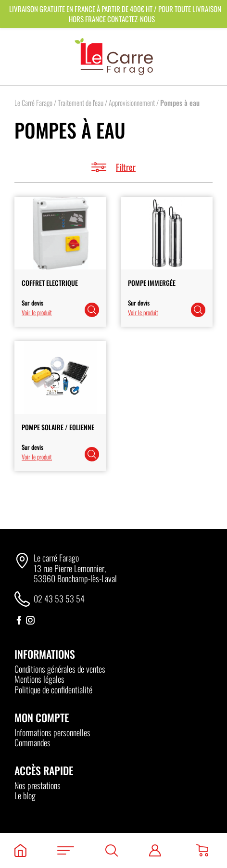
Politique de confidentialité (53, 689)
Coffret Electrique (50, 283)
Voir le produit (37, 312)
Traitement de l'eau (81, 102)
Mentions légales (39, 679)
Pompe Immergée (152, 283)
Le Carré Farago (33, 102)
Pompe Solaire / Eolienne (58, 427)
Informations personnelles (52, 732)
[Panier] (202, 850)
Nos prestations (38, 785)
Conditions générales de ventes (60, 669)
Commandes (32, 742)
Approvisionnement (132, 102)
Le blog (25, 795)
